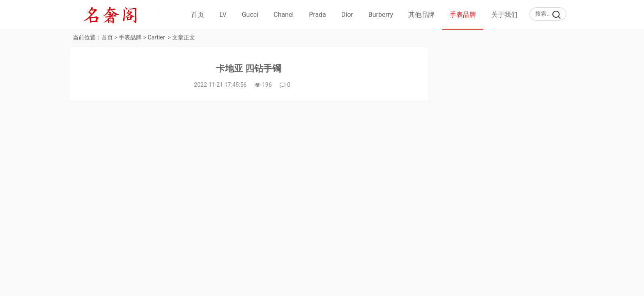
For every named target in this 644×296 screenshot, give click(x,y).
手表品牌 (463, 15)
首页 (198, 15)
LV (223, 15)
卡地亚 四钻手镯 (249, 68)
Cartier (156, 37)
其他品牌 (421, 15)
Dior (347, 15)
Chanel (284, 15)
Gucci (250, 15)
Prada (317, 15)
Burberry (381, 15)
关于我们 (504, 15)
